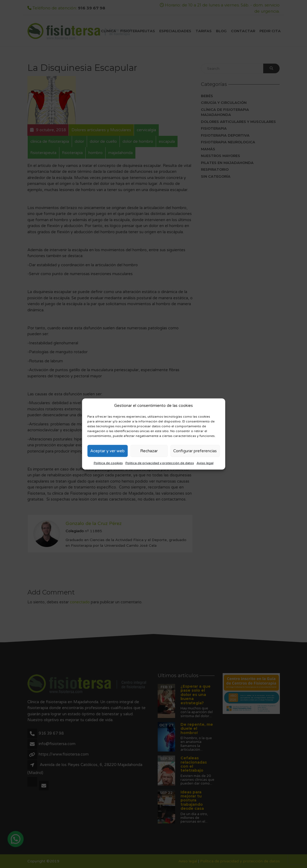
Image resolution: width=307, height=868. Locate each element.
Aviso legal (205, 463)
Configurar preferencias (195, 451)
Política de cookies (108, 463)
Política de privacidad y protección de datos (160, 463)
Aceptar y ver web (107, 451)
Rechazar (149, 451)
